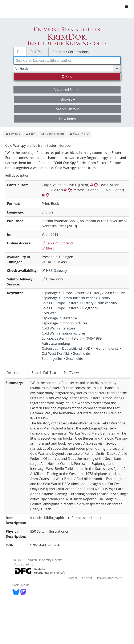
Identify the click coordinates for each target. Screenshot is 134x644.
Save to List (79, 134)
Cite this (13, 134)
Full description (17, 175)
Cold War (49, 313)
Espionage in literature (59, 318)
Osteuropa (50, 348)
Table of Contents (58, 243)
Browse (68, 99)
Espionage (50, 293)
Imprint (87, 578)
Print (30, 134)
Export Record (52, 134)
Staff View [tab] (71, 373)
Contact (72, 578)
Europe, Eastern (74, 293)
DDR (89, 348)
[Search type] (67, 68)
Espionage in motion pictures (64, 323)
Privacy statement (109, 578)
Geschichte (81, 353)
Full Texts (38, 52)
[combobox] (67, 60)
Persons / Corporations (70, 52)
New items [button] (67, 119)
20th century (115, 293)
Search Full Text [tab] (44, 373)
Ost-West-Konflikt (55, 353)
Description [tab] (15, 373)
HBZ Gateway (54, 271)
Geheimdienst (107, 348)
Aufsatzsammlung (56, 343)
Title (20, 52)
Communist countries (78, 298)
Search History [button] (67, 109)
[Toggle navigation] (127, 7)
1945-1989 (93, 338)
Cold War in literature (58, 328)
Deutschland (72, 348)
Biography (90, 308)
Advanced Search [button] (67, 90)
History (96, 293)
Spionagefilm (52, 359)
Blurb (48, 248)
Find (67, 76)
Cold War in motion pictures (64, 333)
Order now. (53, 279)
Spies (46, 303)
